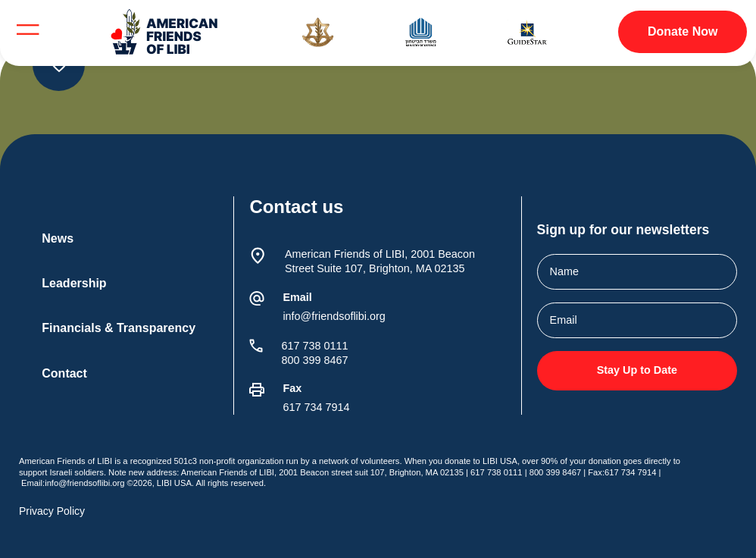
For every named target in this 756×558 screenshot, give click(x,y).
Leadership (74, 283)
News (58, 238)
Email (297, 297)
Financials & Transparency (119, 328)
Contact (64, 373)
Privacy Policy (52, 511)
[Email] (257, 299)
